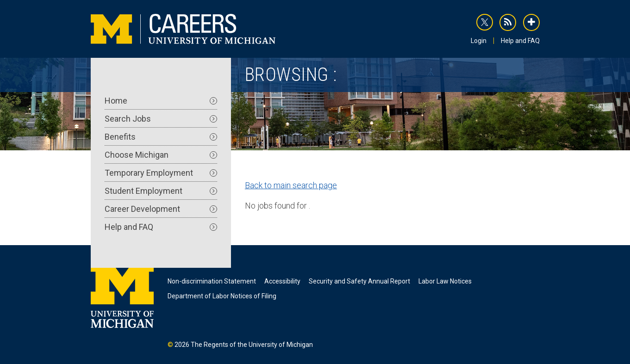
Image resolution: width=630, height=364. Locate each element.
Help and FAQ (520, 41)
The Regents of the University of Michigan (252, 345)
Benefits (161, 137)
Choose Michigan (161, 155)
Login (479, 41)
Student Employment (161, 191)
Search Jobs (161, 119)
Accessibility (282, 281)
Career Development (161, 209)
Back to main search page (291, 185)
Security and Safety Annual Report (359, 281)
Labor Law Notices (445, 281)
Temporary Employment (161, 173)
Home (161, 101)
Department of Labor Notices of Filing (222, 296)
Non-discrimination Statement (212, 281)
